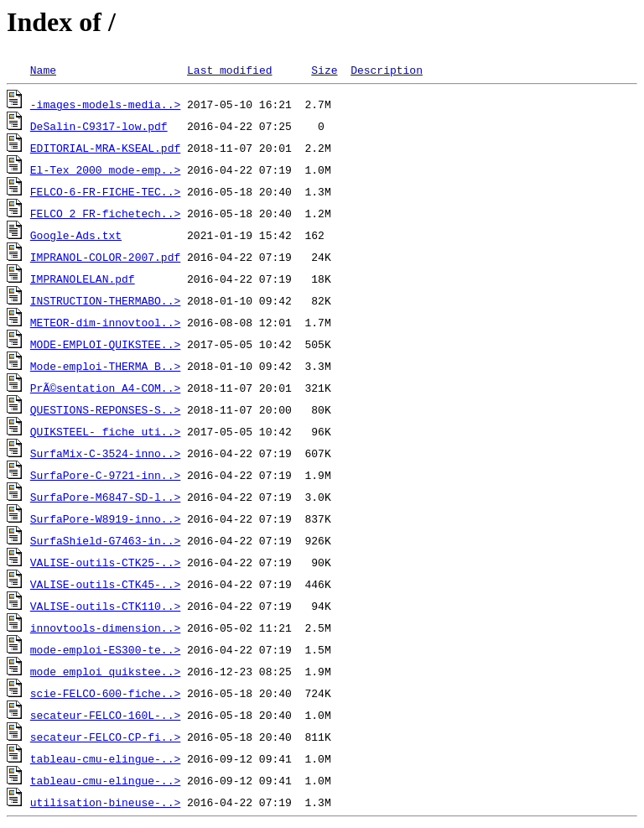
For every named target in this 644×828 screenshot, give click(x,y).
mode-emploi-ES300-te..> (105, 649)
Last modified (229, 70)
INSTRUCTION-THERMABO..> (105, 300)
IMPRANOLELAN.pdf (83, 279)
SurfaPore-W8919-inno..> (105, 518)
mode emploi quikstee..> (105, 671)
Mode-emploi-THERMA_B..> (105, 366)
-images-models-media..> (105, 104)
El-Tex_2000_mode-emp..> (105, 169)
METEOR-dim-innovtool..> (105, 322)
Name (43, 70)
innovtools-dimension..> (105, 628)
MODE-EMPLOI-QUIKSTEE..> (105, 344)
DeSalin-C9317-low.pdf (99, 126)
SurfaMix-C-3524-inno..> (105, 453)
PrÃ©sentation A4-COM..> (105, 388)
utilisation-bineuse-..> (105, 802)
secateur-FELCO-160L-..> (105, 715)
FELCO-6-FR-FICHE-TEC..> (105, 191)
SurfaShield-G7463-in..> (105, 540)
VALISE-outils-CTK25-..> (105, 562)
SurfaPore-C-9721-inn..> (105, 475)
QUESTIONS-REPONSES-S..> (105, 409)
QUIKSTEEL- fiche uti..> (105, 431)
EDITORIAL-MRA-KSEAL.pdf (105, 148)
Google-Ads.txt (76, 235)
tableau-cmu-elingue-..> (105, 758)
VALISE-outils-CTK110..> (105, 606)
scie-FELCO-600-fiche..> (105, 693)
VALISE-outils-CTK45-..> (105, 584)
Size (324, 70)
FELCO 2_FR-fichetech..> (105, 213)
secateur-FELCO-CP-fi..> (105, 737)
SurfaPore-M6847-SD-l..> (105, 497)
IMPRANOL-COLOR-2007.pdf (105, 257)
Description (387, 70)
